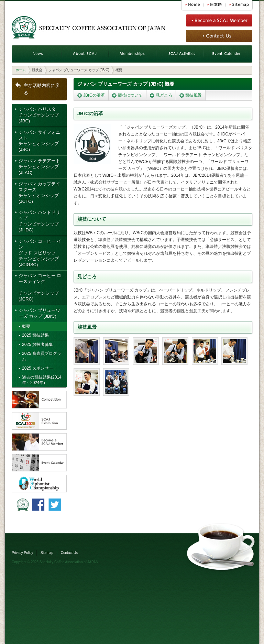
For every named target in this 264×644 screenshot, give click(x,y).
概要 (26, 326)
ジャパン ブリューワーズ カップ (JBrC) (39, 313)
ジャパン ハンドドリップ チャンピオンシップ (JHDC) (39, 221)
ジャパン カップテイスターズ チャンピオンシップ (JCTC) (39, 193)
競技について (130, 95)
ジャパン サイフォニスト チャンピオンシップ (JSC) (39, 141)
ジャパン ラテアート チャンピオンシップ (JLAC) (39, 167)
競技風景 (194, 95)
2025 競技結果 (35, 335)
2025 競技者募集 (37, 345)
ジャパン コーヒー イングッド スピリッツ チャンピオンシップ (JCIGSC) (40, 253)
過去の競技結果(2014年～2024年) (42, 380)
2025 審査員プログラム (42, 356)
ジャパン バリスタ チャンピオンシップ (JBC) (39, 115)
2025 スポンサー (37, 368)
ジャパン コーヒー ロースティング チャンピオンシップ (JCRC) (40, 287)
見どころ (164, 95)
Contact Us (69, 553)
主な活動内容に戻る (42, 89)
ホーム (21, 70)
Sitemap (47, 553)
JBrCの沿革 (94, 95)
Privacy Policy (22, 553)
